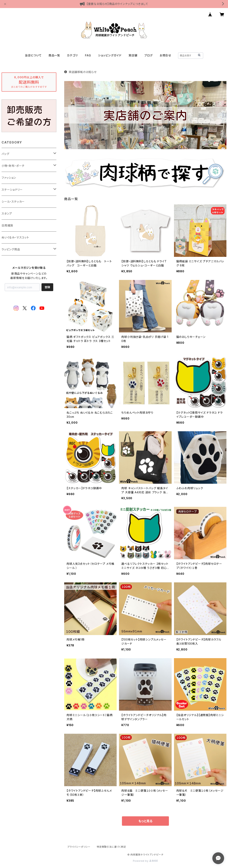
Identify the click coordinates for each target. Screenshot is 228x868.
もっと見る (145, 821)
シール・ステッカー (13, 202)
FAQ (88, 55)
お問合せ (165, 55)
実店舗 (133, 55)
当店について (33, 55)
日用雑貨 (7, 225)
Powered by (145, 861)
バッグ (5, 154)
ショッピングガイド (110, 55)
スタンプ (7, 213)
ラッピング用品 (11, 249)
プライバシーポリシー (79, 847)
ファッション (9, 178)
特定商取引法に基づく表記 (111, 847)
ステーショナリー (12, 190)
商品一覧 (54, 55)
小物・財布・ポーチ (13, 166)
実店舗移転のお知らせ (80, 72)
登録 (47, 287)
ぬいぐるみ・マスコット (15, 237)
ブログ (148, 55)
